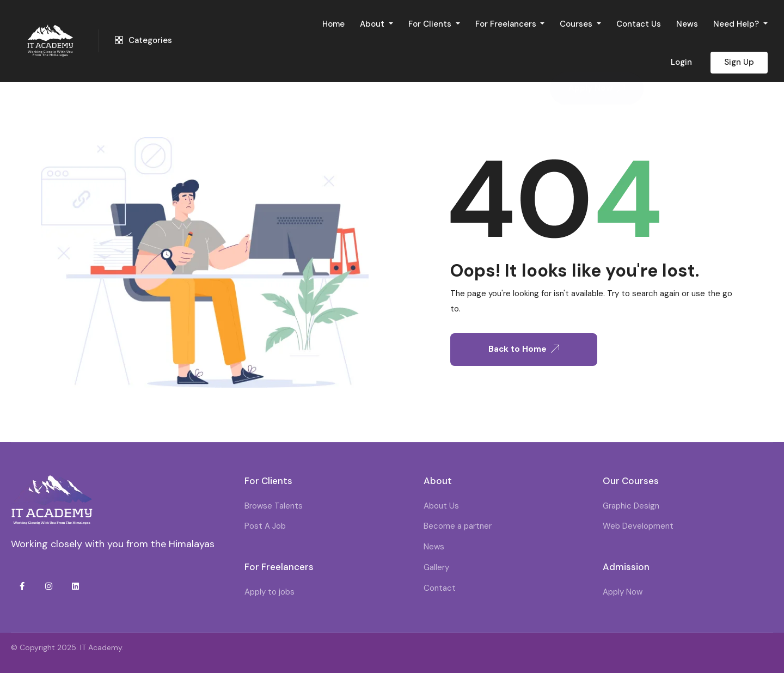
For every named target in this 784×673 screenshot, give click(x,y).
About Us (441, 506)
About (373, 24)
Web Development (638, 526)
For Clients (431, 24)
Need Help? (737, 24)
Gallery (436, 567)
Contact (440, 588)
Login (681, 62)
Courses (577, 24)
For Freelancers (507, 24)
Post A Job (265, 526)
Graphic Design (631, 506)
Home (333, 24)
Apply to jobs (269, 592)
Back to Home (524, 349)
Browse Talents (274, 506)
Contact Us (639, 24)
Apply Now (623, 592)
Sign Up (739, 62)
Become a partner (458, 526)
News (687, 24)
